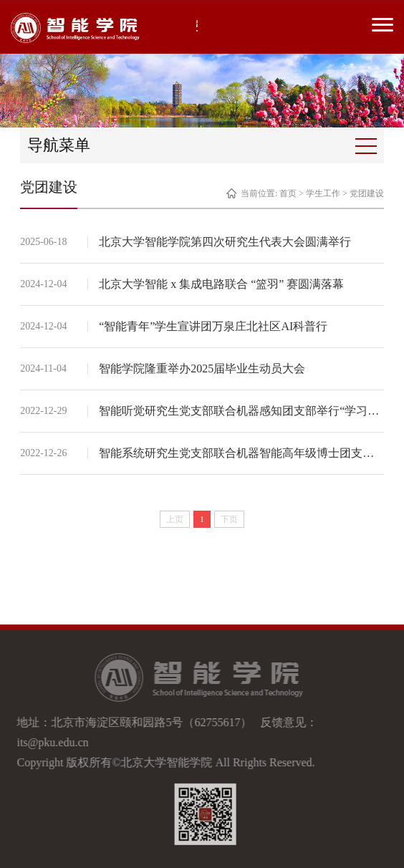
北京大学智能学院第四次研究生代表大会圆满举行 (225, 242)
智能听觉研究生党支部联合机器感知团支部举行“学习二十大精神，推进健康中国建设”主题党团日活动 (241, 411)
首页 (288, 193)
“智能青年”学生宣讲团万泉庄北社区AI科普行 (213, 326)
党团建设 (367, 193)
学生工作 (323, 193)
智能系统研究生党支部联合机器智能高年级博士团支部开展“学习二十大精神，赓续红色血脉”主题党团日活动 (241, 453)
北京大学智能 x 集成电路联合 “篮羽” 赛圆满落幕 (221, 284)
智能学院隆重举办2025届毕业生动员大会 (202, 368)
